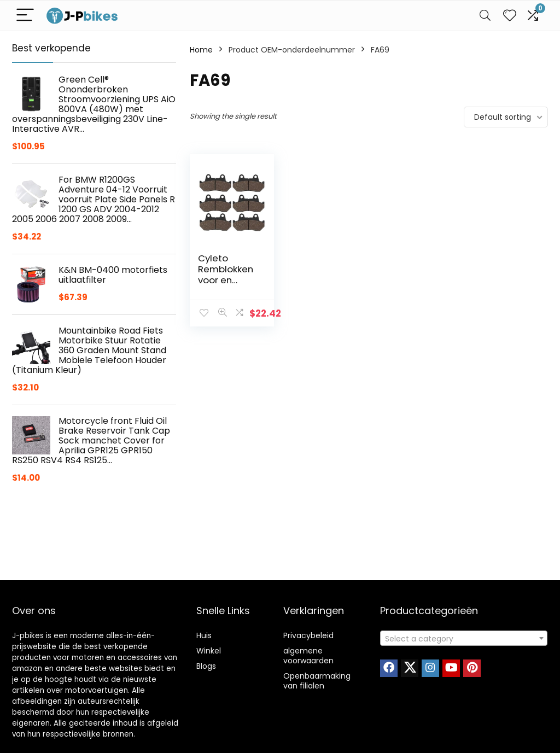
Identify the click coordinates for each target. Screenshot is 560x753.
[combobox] (464, 638)
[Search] (485, 16)
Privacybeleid (308, 635)
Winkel (209, 651)
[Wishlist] (510, 16)
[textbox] (464, 639)
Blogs (206, 666)
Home (201, 50)
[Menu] (25, 16)
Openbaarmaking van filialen (317, 681)
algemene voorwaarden (308, 656)
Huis (204, 635)
